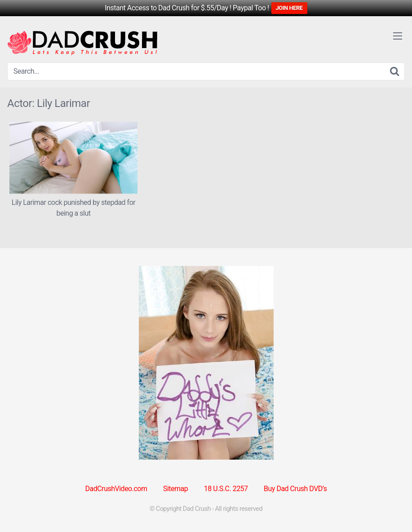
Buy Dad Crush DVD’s (295, 489)
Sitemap (175, 489)
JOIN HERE (289, 8)
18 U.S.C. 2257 (226, 489)
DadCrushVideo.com (116, 489)
